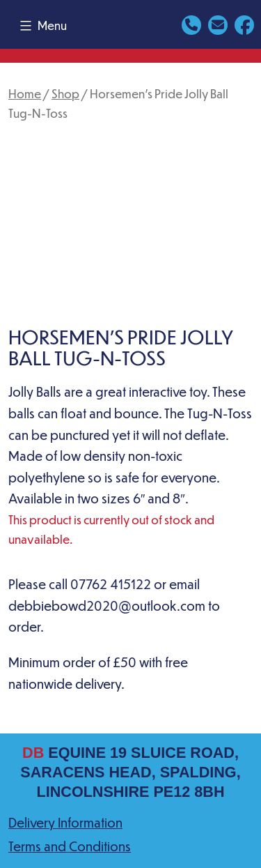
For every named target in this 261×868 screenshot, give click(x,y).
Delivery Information (65, 822)
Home (25, 93)
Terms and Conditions (70, 846)
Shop (65, 93)
